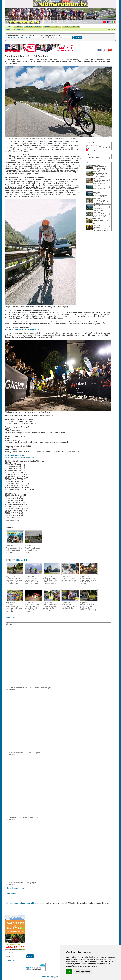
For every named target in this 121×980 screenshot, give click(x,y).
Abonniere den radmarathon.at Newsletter (24, 903)
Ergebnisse (28, 27)
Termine (19, 27)
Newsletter (21, 30)
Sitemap (49, 976)
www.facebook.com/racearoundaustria (19, 457)
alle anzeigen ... (23, 560)
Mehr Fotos (11, 617)
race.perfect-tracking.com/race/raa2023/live (24, 329)
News (10, 27)
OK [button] (69, 972)
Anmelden (76, 27)
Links (66, 27)
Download (47, 27)
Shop (57, 27)
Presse (43, 976)
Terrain (23, 35)
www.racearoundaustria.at (15, 455)
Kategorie (32, 35)
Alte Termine (44, 35)
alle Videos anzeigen (15, 888)
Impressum (55, 976)
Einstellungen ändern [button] (82, 972)
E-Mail (8, 956)
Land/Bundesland (13, 35)
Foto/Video (38, 27)
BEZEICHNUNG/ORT (55, 35)
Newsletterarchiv (11, 960)
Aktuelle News (11, 30)
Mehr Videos (11, 893)
